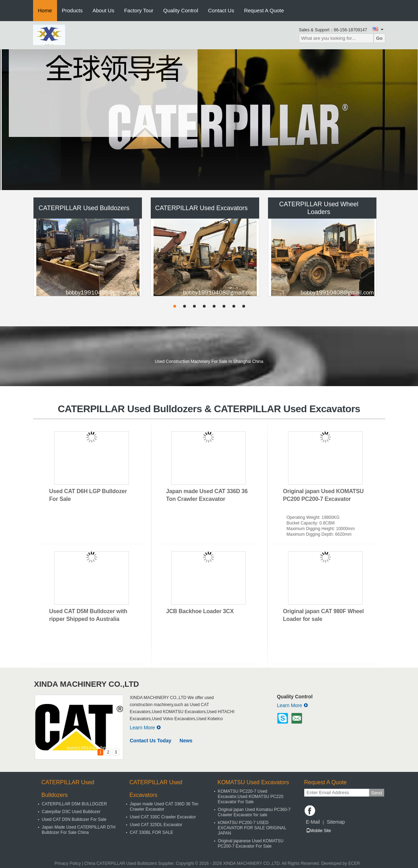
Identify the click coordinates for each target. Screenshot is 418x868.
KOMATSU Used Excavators (253, 782)
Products (72, 10)
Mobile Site (319, 831)
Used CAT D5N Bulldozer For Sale (74, 819)
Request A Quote (264, 10)
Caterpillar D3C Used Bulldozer (71, 812)
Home (45, 10)
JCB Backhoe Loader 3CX (200, 611)
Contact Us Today (151, 741)
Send (377, 793)
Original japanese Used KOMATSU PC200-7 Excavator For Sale (251, 844)
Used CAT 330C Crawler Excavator (163, 817)
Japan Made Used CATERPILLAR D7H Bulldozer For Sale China (79, 830)
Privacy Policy (68, 863)
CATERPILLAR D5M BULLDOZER (74, 804)
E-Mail (313, 822)
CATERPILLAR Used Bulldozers (84, 208)
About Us (104, 10)
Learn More (146, 728)
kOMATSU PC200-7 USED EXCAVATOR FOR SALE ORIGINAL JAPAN (252, 828)
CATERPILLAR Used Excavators (201, 208)
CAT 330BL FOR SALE (152, 832)
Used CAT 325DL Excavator (156, 825)
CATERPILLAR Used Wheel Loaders (319, 208)
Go (379, 38)
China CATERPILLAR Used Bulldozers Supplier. (130, 863)
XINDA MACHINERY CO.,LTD (87, 684)
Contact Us (221, 10)
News (186, 741)
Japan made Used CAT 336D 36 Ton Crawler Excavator (164, 807)
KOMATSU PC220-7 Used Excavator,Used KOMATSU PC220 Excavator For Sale (251, 797)
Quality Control (181, 10)
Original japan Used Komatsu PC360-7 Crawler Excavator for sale (254, 812)
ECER (354, 863)
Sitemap (336, 822)
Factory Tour (139, 10)
